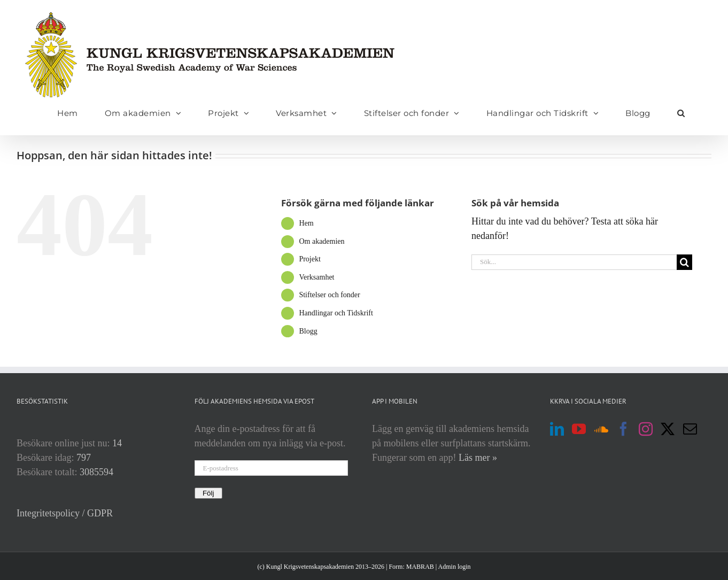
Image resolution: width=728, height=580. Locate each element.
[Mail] (690, 429)
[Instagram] (646, 429)
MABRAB (420, 567)
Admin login (455, 567)
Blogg (308, 331)
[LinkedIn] (557, 429)
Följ (208, 493)
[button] (681, 113)
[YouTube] (579, 429)
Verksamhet (316, 277)
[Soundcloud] (601, 429)
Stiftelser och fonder (329, 295)
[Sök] (684, 262)
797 (84, 458)
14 (117, 443)
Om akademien (322, 241)
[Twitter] (668, 429)
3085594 (96, 472)
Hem (306, 223)
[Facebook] (623, 429)
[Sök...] (574, 262)
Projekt (309, 259)
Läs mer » (478, 458)
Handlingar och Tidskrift (336, 313)
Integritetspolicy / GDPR (65, 513)
